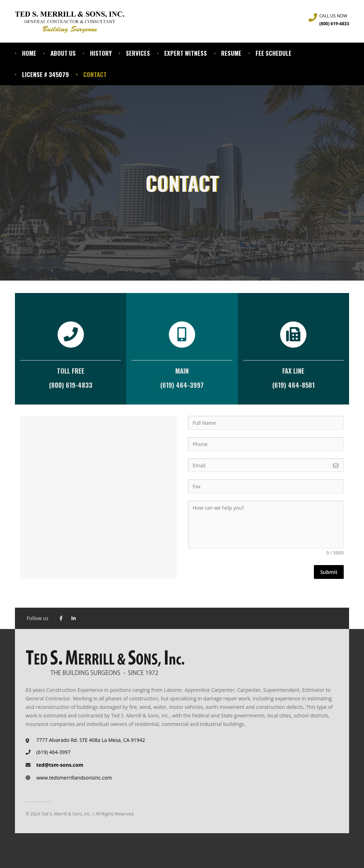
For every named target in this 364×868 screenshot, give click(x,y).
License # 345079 (45, 74)
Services (138, 53)
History (101, 53)
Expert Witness (186, 53)
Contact (95, 74)
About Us (63, 53)
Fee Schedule (274, 53)
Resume (231, 53)
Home (29, 53)
